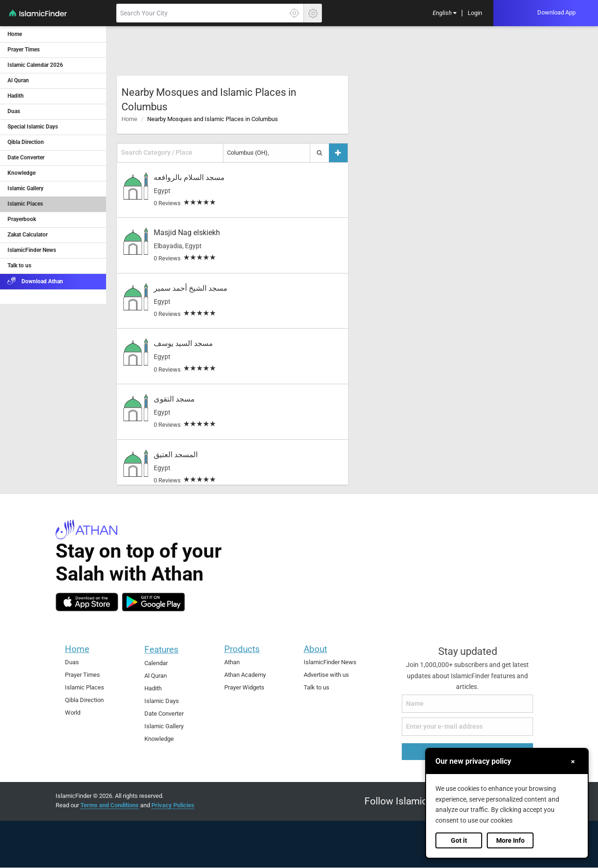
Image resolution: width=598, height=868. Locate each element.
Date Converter (164, 714)
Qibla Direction (84, 700)
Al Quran (156, 676)
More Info (510, 840)
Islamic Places (85, 687)
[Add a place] (338, 153)
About (315, 649)
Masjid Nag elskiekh (187, 233)
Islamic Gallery (164, 726)
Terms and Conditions (110, 805)
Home (129, 119)
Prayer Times (82, 675)
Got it (459, 840)
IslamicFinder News (330, 662)
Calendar (156, 663)
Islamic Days (162, 701)
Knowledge (159, 739)
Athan (232, 662)
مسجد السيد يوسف (183, 343)
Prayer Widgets (244, 687)
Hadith (153, 688)
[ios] (87, 602)
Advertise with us (326, 675)
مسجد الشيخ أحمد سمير (191, 288)
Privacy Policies (173, 805)
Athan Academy (245, 675)
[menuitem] (445, 13)
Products (242, 649)
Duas (72, 662)
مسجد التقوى (174, 399)
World (73, 713)
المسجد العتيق (176, 455)
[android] (153, 602)
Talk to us (317, 687)
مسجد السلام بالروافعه (189, 177)
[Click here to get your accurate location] (294, 13)
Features (161, 649)
